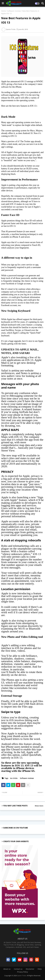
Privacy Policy (22, 972)
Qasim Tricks (22, 976)
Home (4, 11)
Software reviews (14, 11)
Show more (39, 806)
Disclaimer (30, 969)
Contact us (18, 969)
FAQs (40, 969)
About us (7, 969)
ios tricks (14, 778)
